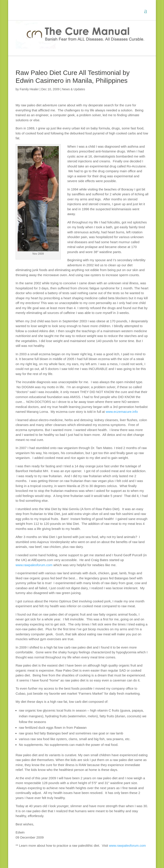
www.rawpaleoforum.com (34, 565)
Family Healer (29, 89)
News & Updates (74, 89)
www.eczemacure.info (122, 412)
